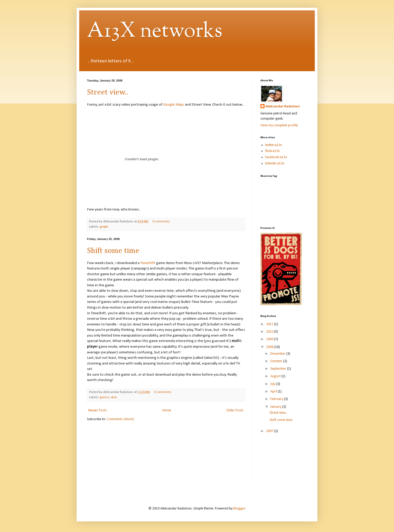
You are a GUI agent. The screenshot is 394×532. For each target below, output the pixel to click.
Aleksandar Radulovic (283, 107)
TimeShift (148, 263)
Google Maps (174, 105)
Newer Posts (98, 410)
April (274, 392)
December (278, 354)
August (276, 376)
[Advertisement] (284, 462)
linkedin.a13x (275, 163)
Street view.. (107, 92)
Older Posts (235, 410)
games (104, 397)
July (273, 384)
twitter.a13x (273, 145)
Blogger (239, 509)
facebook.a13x (276, 157)
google (104, 227)
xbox (114, 397)
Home (167, 410)
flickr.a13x (272, 151)
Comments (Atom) (120, 419)
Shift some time (113, 251)
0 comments (161, 222)
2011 (270, 324)
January (276, 407)
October (277, 361)
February (277, 399)
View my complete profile (279, 125)
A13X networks (155, 31)
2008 (270, 347)
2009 (270, 339)
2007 (270, 431)
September (279, 369)
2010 (270, 332)
